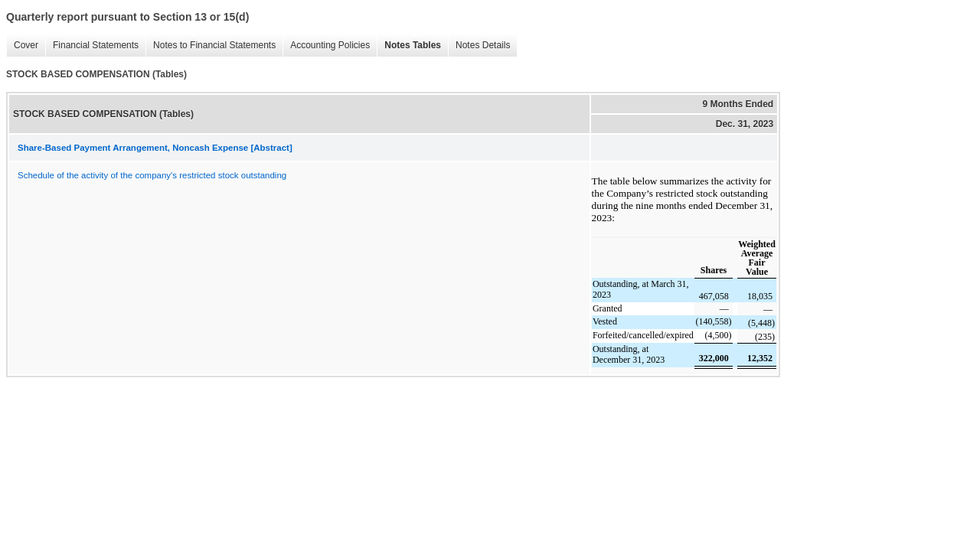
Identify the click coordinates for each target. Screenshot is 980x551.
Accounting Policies (326, 46)
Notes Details (479, 46)
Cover (22, 46)
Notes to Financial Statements (211, 46)
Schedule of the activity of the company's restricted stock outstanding (152, 175)
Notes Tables (409, 46)
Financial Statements (92, 46)
